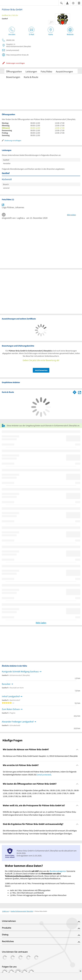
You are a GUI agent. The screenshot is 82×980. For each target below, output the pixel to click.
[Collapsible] (77, 750)
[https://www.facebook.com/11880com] (5, 972)
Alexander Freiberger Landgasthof (18, 722)
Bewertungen (13, 77)
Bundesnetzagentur (58, 871)
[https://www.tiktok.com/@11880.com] (18, 972)
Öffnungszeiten (14, 71)
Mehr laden (41, 623)
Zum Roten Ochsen (11, 709)
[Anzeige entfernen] (80, 971)
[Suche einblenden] (61, 3)
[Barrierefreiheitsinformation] (73, 3)
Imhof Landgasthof (11, 696)
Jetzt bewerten (41, 370)
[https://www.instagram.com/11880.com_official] (11, 972)
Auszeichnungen (64, 71)
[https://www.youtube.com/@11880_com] (31, 972)
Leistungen (31, 71)
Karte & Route (31, 77)
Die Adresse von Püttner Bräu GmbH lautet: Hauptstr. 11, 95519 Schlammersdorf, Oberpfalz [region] (40, 756)
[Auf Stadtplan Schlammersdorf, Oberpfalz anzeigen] (80, 392)
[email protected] (44, 775)
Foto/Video (46, 71)
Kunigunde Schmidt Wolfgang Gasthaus (20, 671)
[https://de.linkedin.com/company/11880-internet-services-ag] (25, 972)
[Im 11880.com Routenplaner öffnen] (75, 392)
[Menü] (79, 3)
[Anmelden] (67, 3)
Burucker (6, 684)
